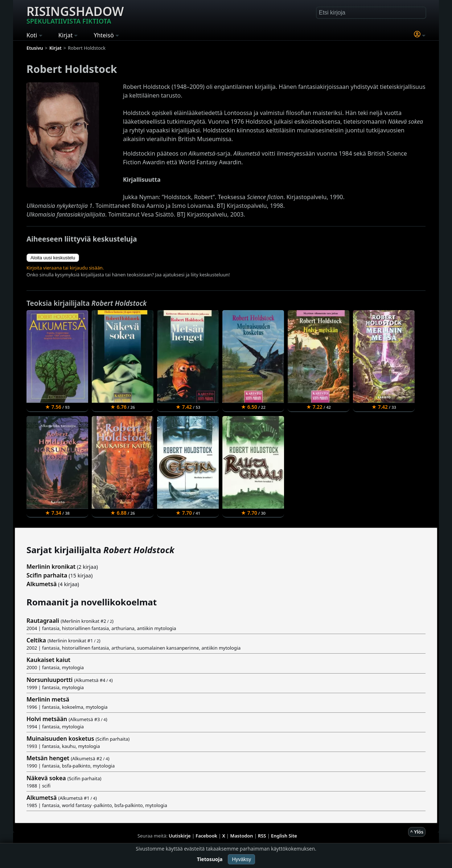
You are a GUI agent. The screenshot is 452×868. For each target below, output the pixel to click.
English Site (284, 836)
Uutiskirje (180, 836)
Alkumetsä (42, 584)
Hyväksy (241, 859)
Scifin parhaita (47, 575)
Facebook (206, 836)
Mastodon (242, 836)
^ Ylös (417, 832)
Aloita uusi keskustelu (53, 258)
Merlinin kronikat (51, 567)
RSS (262, 836)
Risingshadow (75, 14)
